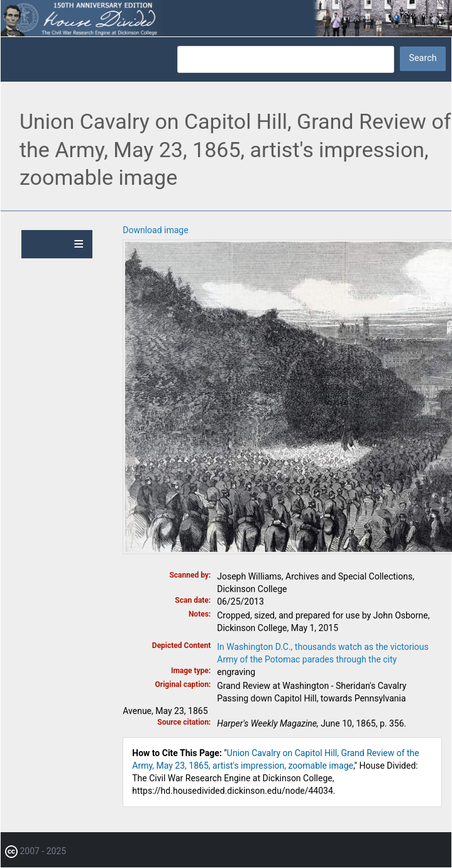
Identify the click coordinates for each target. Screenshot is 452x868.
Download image (155, 230)
